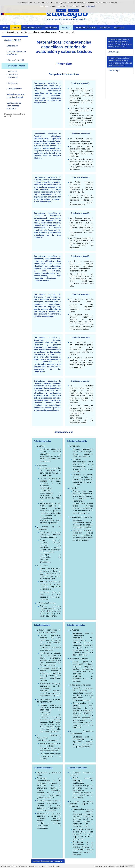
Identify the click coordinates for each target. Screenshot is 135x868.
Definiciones (12, 46)
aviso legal (91, 6)
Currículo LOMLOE (12, 40)
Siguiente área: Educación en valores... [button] (48, 861)
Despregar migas (3, 32)
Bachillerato (13, 83)
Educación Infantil (16, 60)
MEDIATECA (119, 28)
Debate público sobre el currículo (15, 115)
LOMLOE (16, 28)
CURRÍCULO (66, 28)
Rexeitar (73, 10)
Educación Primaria (16, 66)
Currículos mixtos (14, 89)
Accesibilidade (109, 866)
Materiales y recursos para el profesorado (16, 96)
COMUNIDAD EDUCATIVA (86, 28)
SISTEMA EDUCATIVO (32, 28)
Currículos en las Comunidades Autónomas (14, 106)
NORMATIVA (105, 28)
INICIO (5, 28)
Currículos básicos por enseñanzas (16, 53)
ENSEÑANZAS (51, 28)
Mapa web (98, 866)
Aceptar (61, 10)
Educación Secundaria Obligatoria (13, 74)
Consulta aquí (114, 52)
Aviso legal (120, 866)
